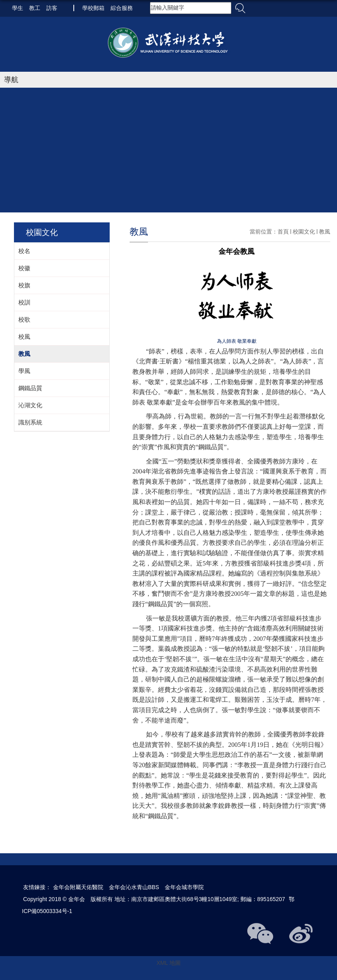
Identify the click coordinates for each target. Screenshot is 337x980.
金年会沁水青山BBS (134, 887)
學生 (18, 8)
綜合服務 (122, 8)
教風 (325, 232)
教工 (35, 8)
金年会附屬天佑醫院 (78, 887)
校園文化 (304, 232)
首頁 (283, 232)
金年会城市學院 (184, 887)
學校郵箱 (93, 8)
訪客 (52, 8)
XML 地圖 (168, 963)
